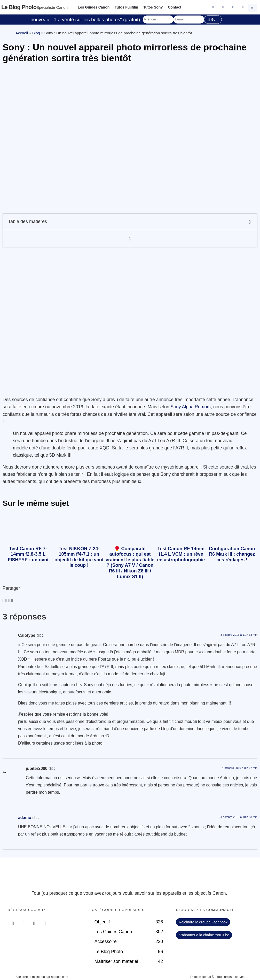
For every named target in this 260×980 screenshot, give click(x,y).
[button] (253, 7)
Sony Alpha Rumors (191, 407)
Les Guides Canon (94, 7)
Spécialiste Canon (52, 7)
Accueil (22, 33)
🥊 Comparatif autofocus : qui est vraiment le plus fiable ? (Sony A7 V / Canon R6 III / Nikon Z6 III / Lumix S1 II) (130, 563)
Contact (175, 7)
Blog (36, 33)
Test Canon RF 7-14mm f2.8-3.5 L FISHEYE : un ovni (28, 554)
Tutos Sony (153, 7)
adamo (25, 818)
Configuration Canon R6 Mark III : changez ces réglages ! (232, 554)
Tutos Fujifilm (126, 7)
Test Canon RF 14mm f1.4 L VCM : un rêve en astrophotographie (181, 554)
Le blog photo (19, 7)
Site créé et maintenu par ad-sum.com (42, 977)
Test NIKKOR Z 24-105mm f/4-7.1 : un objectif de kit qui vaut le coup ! (79, 557)
